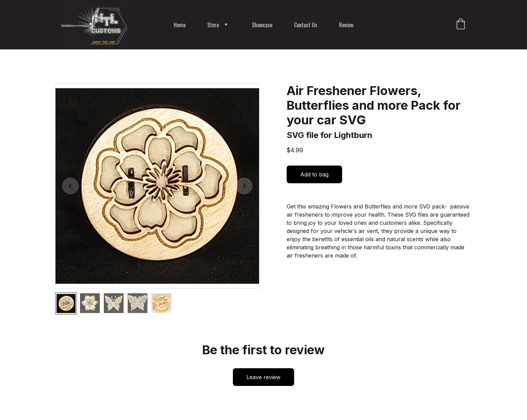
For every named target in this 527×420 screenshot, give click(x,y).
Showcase (262, 25)
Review (346, 25)
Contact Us (306, 25)
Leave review (263, 377)
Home (180, 25)
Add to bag (314, 174)
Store (213, 25)
